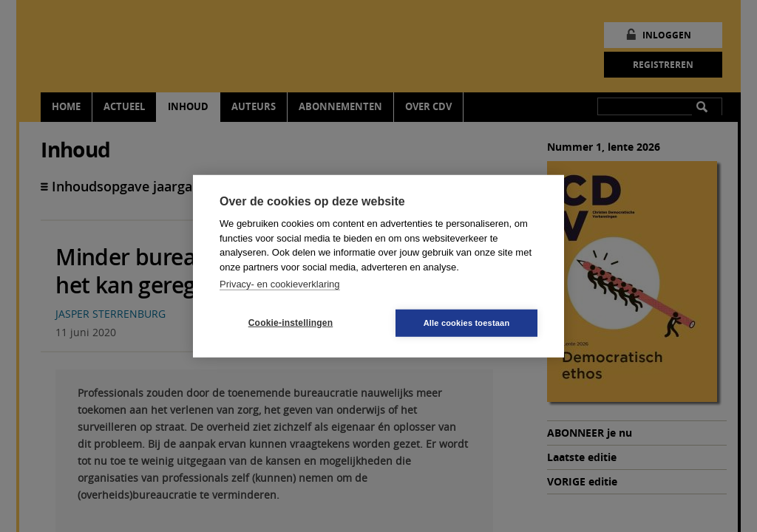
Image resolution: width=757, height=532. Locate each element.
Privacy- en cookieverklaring (280, 284)
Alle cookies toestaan (467, 322)
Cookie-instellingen (291, 323)
